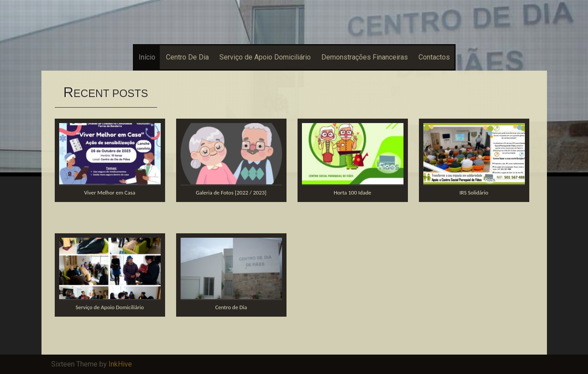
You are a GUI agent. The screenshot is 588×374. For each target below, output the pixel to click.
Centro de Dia (231, 307)
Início (147, 57)
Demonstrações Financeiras (365, 57)
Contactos (434, 57)
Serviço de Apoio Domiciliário (265, 57)
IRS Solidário (474, 193)
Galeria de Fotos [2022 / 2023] (231, 193)
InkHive (120, 364)
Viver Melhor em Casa (109, 193)
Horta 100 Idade (352, 193)
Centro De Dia (187, 57)
